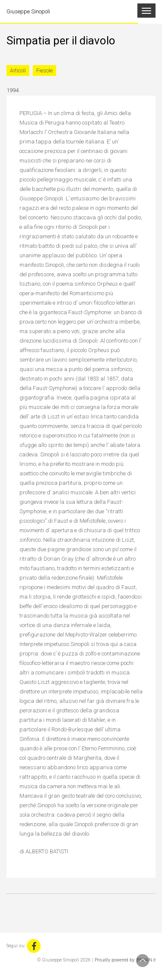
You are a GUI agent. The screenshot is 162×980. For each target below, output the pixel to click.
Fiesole (44, 70)
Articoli (18, 70)
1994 (13, 90)
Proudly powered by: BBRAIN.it (125, 960)
